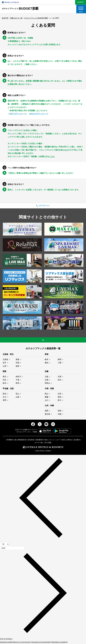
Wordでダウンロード (39, 114)
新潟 (5, 394)
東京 (5, 377)
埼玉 (5, 380)
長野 (5, 400)
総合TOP (5, 18)
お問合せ (69, 440)
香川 (59, 400)
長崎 (59, 411)
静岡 (59, 359)
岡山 (47, 394)
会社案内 (77, 440)
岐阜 (47, 359)
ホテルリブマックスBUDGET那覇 (36, 18)
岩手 (5, 363)
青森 (17, 359)
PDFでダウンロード (18, 114)
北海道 (5, 359)
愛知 (47, 363)
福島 (17, 366)
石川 (5, 397)
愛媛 (47, 397)
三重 (59, 363)
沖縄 (59, 414)
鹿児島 (47, 414)
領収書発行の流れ (42, 440)
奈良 (59, 380)
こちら (52, 156)
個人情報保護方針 (21, 440)
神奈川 (18, 377)
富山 (17, 394)
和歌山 (47, 383)
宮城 (17, 363)
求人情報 (48, 443)
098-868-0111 (43, 206)
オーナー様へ (39, 443)
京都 (47, 380)
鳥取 (59, 397)
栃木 (5, 383)
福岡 (47, 411)
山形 (5, 366)
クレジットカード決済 (57, 440)
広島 (59, 394)
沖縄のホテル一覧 (16, 18)
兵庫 (59, 377)
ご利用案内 (9, 440)
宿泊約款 (31, 440)
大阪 (47, 377)
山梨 (17, 397)
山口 (47, 400)
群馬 (17, 383)
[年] (12, 548)
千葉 (17, 380)
